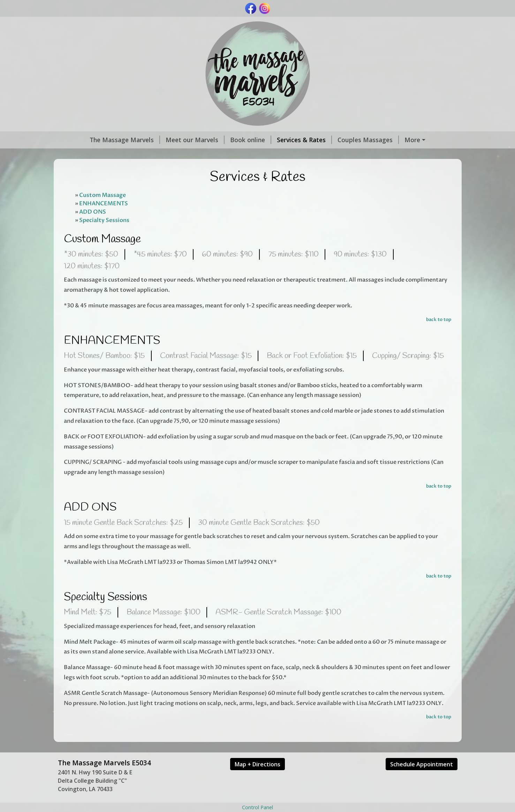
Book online (225, 140)
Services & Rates (278, 140)
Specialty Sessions (104, 235)
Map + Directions (257, 779)
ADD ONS (93, 227)
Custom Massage (103, 210)
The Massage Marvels (99, 140)
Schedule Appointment (422, 779)
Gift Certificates (87, 155)
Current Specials (406, 140)
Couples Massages (342, 140)
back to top (439, 334)
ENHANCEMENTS (104, 218)
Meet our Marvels (169, 140)
